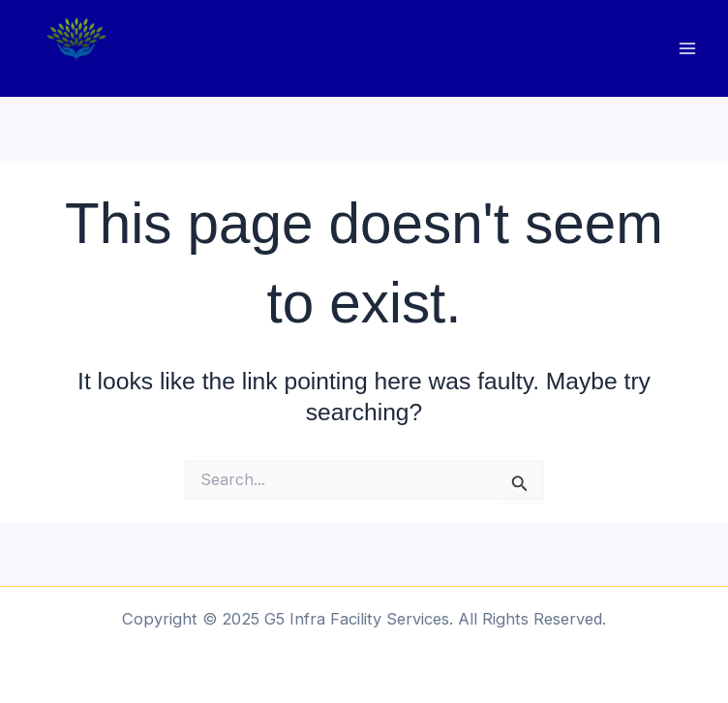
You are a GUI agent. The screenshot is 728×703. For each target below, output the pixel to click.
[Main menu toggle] (687, 49)
